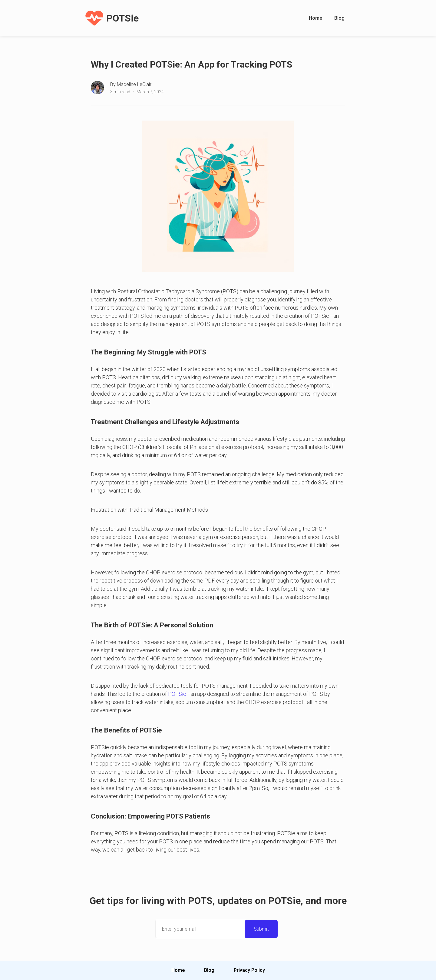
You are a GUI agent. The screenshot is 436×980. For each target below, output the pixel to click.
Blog (339, 18)
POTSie (177, 694)
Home (315, 18)
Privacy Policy (249, 970)
